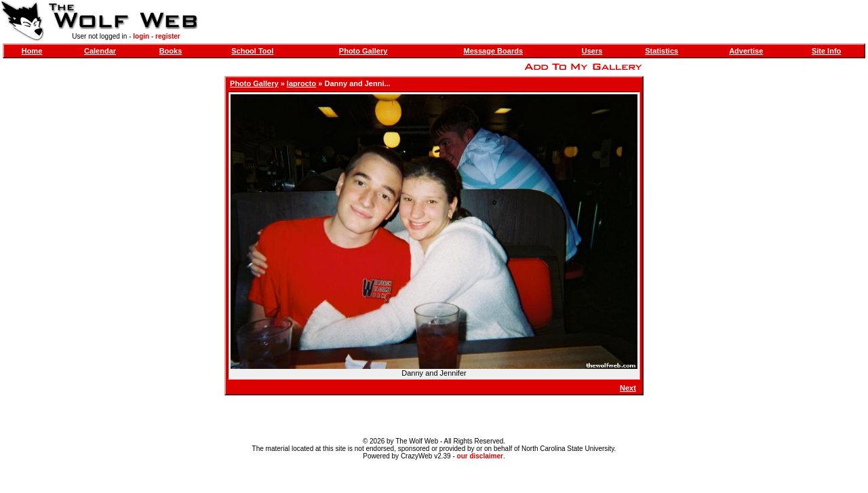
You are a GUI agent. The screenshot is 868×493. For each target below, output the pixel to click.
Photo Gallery (363, 51)
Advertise (746, 51)
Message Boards (493, 51)
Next (628, 388)
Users (592, 51)
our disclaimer (480, 456)
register (168, 36)
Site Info (826, 51)
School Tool (252, 51)
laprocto (301, 83)
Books (171, 51)
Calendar (100, 51)
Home (32, 51)
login (141, 36)
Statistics (662, 51)
